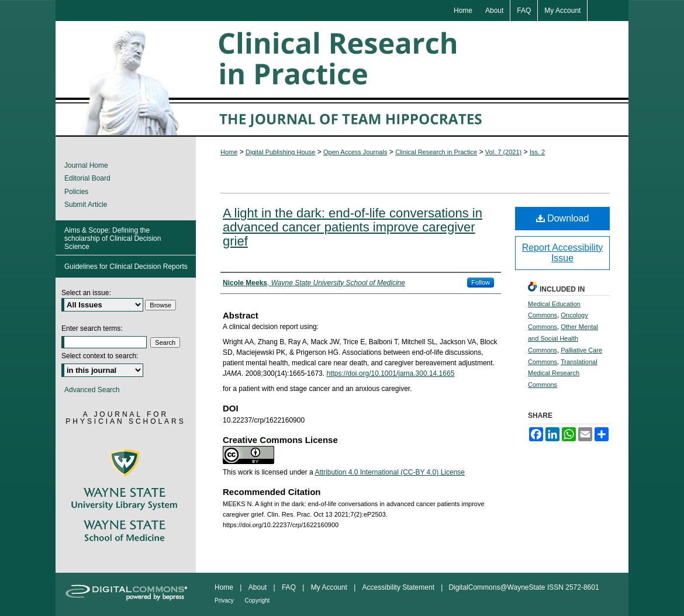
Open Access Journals (355, 152)
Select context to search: (100, 356)
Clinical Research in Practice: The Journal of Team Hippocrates (342, 79)
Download (563, 218)
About (259, 587)
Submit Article (86, 205)
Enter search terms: (92, 328)
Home (229, 152)
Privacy (225, 601)
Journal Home (86, 165)
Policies (76, 192)
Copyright (258, 601)
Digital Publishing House (280, 152)
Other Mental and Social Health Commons (563, 338)
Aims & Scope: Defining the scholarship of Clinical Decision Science (113, 239)
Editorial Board (87, 178)
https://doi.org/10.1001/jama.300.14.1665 (390, 373)
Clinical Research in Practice (436, 152)
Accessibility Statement (400, 587)
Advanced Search (92, 390)
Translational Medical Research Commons (563, 373)
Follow (481, 282)
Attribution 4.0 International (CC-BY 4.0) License (390, 472)
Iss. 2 (537, 152)
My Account (330, 587)
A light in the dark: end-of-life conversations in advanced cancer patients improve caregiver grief (353, 227)
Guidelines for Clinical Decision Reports (126, 267)
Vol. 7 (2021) (503, 152)
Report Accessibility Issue (563, 253)
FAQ (290, 587)
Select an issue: (86, 293)
